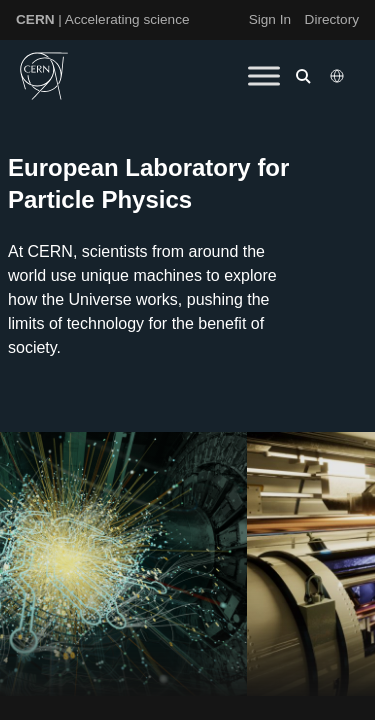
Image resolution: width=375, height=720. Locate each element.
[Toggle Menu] (264, 75)
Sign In (270, 19)
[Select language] (339, 76)
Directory (332, 19)
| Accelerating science (103, 19)
